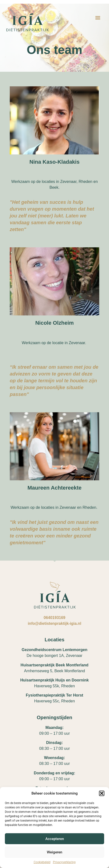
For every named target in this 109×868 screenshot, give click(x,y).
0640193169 (54, 618)
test (55, 148)
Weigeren (54, 852)
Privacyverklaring (64, 862)
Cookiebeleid (42, 862)
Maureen (55, 473)
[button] (102, 793)
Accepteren (55, 839)
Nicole (55, 308)
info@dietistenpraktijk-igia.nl (54, 623)
